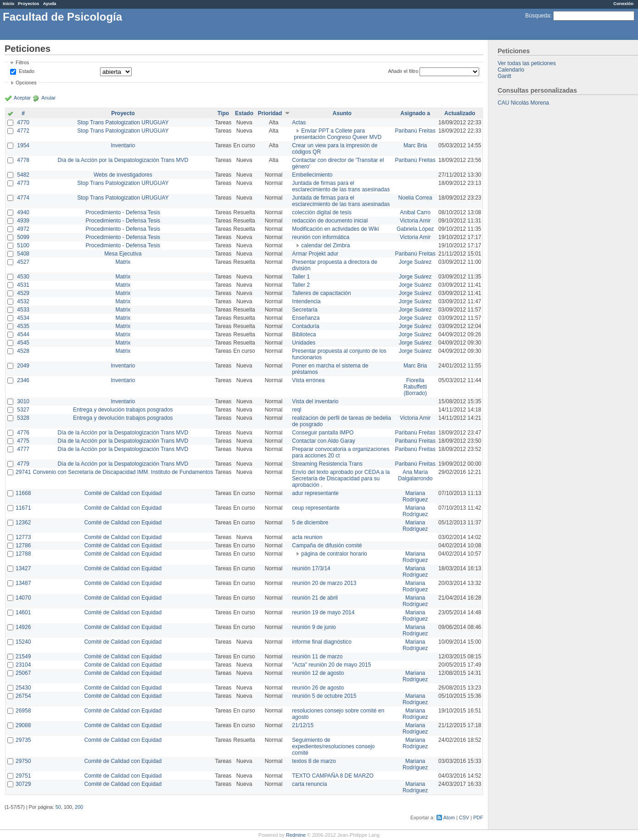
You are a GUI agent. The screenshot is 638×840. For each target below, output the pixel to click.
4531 (23, 285)
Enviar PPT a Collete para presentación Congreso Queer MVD (338, 134)
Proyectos (28, 3)
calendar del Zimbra (325, 245)
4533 (23, 310)
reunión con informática (321, 237)
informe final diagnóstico (322, 642)
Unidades (304, 343)
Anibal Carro (415, 212)
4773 (23, 183)
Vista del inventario (315, 401)
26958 (23, 711)
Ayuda (49, 3)
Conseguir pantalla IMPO (323, 433)
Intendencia (306, 301)
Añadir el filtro (403, 71)
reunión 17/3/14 (311, 568)
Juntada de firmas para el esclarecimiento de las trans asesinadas (341, 186)
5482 (23, 175)
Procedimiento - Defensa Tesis (123, 212)
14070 (23, 598)
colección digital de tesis (322, 212)
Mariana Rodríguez (415, 496)
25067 (23, 673)
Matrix (123, 262)
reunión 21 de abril (315, 598)
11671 (23, 508)
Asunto (342, 113)
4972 (23, 229)
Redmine (296, 835)
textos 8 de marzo (314, 761)
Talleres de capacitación (321, 293)
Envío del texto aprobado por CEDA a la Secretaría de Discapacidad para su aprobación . (341, 478)
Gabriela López (415, 229)
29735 (23, 740)
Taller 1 (301, 277)
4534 (23, 318)
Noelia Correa (415, 198)
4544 (23, 334)
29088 (23, 725)
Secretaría (305, 310)
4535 (23, 326)
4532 (23, 301)
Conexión (623, 3)
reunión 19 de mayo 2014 (323, 612)
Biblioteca (304, 334)
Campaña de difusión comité (327, 545)
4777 (23, 449)
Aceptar (22, 98)
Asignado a (415, 113)
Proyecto (123, 113)
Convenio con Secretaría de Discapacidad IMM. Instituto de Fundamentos (123, 472)
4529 (23, 293)
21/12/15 (303, 725)
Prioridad (270, 113)
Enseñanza (306, 318)
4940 (23, 212)
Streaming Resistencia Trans (327, 464)
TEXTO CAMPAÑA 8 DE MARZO (333, 776)
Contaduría (305, 326)
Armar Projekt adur (315, 254)
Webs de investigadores (123, 175)
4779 (23, 464)
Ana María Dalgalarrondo (415, 475)
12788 (23, 554)
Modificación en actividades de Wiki (335, 229)
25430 (23, 688)
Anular (48, 98)
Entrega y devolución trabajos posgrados (123, 410)
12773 (23, 537)
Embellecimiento (312, 175)
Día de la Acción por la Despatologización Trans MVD (123, 160)
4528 (23, 351)
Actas (299, 122)
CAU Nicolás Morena (523, 103)
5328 (23, 418)
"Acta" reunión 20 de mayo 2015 (331, 665)
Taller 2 (301, 285)
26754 (23, 696)
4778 (23, 160)
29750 (23, 761)
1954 (23, 145)
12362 (23, 523)
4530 (23, 277)
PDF (478, 818)
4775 (23, 441)
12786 (23, 545)
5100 (23, 245)
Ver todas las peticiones (527, 63)
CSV (464, 818)
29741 (23, 472)
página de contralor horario (334, 554)
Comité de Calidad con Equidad (123, 493)
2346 (23, 380)
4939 (23, 221)
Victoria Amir (415, 221)
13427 (23, 568)
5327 (23, 410)
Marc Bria (415, 145)
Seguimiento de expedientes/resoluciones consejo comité (333, 746)
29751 (23, 776)
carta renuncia (309, 784)
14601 (23, 612)
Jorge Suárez (415, 262)
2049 (23, 366)
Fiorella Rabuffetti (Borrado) (415, 387)
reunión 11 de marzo (317, 656)
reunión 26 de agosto (318, 688)
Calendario (511, 70)
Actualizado (460, 113)
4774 (23, 198)
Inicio (8, 3)
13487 (23, 583)
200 (79, 807)
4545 (23, 343)
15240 (23, 642)
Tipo (223, 113)
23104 (23, 665)
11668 (23, 493)
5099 (23, 237)
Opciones (26, 83)
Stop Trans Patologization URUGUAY (123, 122)
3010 (23, 401)
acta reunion (307, 537)
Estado (27, 71)
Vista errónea (308, 380)
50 (58, 807)
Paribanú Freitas (415, 131)
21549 (23, 656)
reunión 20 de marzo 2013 (324, 583)
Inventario (123, 145)
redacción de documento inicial (330, 221)
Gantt (504, 76)
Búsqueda (537, 16)
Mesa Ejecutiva (123, 254)
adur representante (315, 493)
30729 (23, 784)
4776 (23, 433)
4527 (23, 262)
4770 (23, 122)
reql (297, 410)
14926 (23, 627)
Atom (449, 818)
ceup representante (316, 508)
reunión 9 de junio (314, 627)
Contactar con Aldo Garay (323, 441)
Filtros (22, 62)
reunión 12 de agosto (318, 673)
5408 (23, 254)
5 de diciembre (310, 523)
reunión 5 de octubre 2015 (324, 696)
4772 (23, 131)
